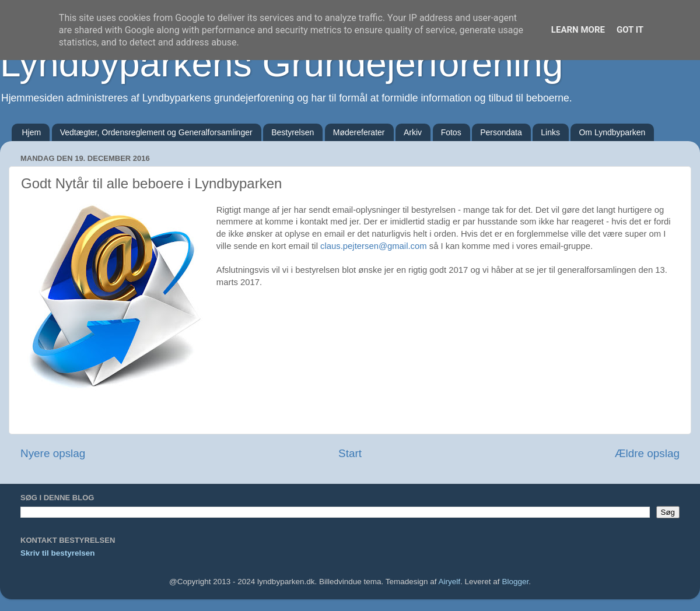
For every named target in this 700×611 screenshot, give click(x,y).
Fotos (451, 132)
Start (350, 453)
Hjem (32, 132)
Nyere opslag (53, 453)
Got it (630, 30)
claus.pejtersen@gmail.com (374, 246)
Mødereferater (359, 132)
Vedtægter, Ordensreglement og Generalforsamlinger (156, 132)
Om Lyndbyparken (612, 132)
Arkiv (413, 132)
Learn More (578, 30)
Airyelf (450, 582)
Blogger (515, 582)
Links (550, 132)
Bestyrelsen (293, 132)
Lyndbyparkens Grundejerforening (281, 64)
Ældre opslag (647, 453)
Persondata (501, 132)
